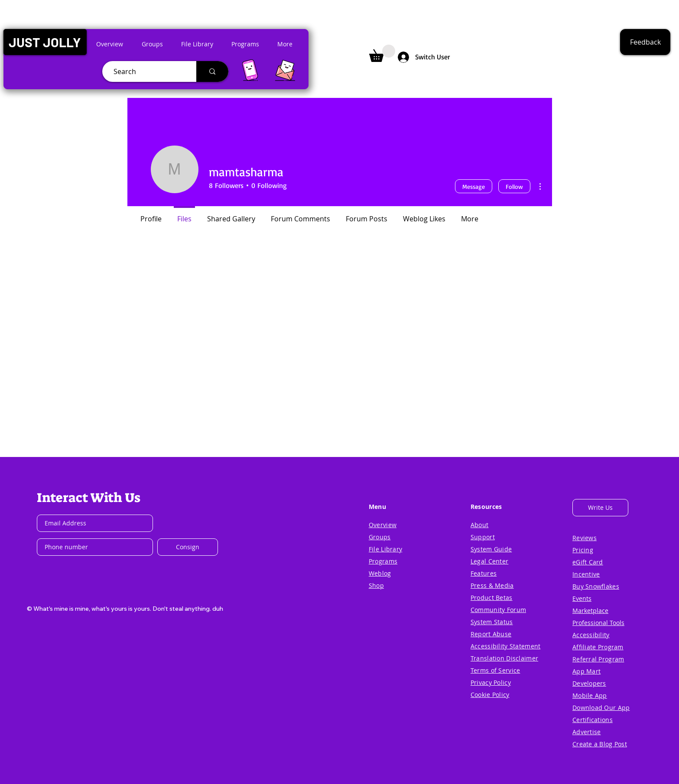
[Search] (146, 71)
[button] (45, 42)
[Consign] (188, 547)
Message (474, 186)
